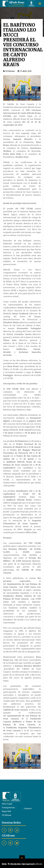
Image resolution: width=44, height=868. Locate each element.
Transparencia (8, 808)
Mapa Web (6, 811)
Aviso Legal (7, 804)
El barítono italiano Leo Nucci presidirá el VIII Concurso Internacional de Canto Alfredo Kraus (23, 45)
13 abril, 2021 (25, 71)
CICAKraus (9, 71)
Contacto (28, 809)
